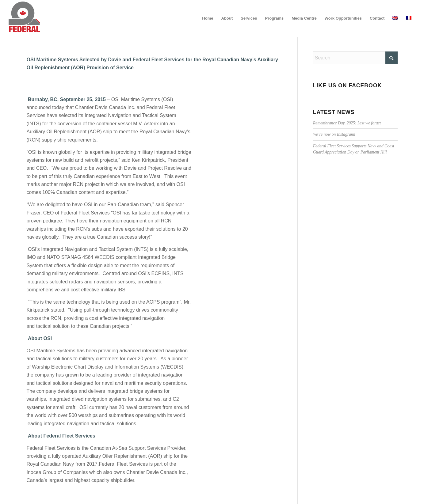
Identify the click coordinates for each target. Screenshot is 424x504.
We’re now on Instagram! (334, 134)
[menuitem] (208, 18)
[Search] (355, 58)
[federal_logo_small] (24, 18)
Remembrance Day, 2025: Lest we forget (347, 123)
